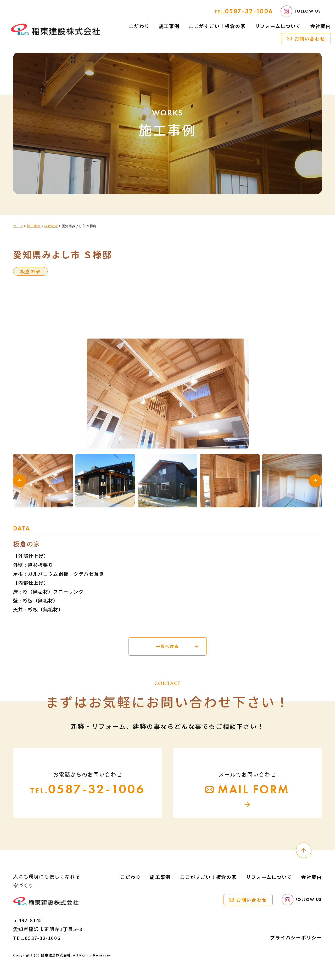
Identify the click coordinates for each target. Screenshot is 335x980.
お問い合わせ (310, 38)
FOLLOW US (301, 11)
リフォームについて (278, 26)
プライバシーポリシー (296, 938)
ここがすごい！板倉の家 (217, 26)
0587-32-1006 (244, 11)
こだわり (139, 26)
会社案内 (320, 26)
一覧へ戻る (167, 646)
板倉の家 (30, 271)
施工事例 (169, 26)
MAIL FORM (247, 790)
